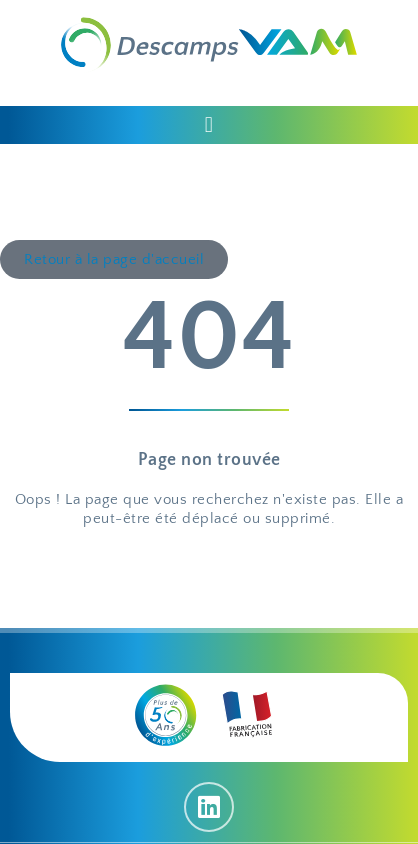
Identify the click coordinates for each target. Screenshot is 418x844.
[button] (209, 125)
